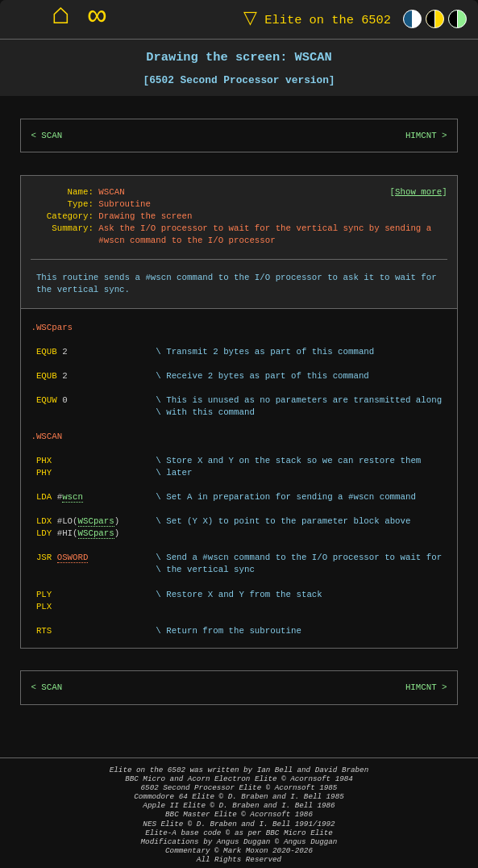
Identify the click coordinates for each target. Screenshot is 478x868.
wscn (73, 497)
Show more (418, 192)
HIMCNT (421, 136)
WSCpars (96, 521)
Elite (314, 19)
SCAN (52, 136)
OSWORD (73, 557)
